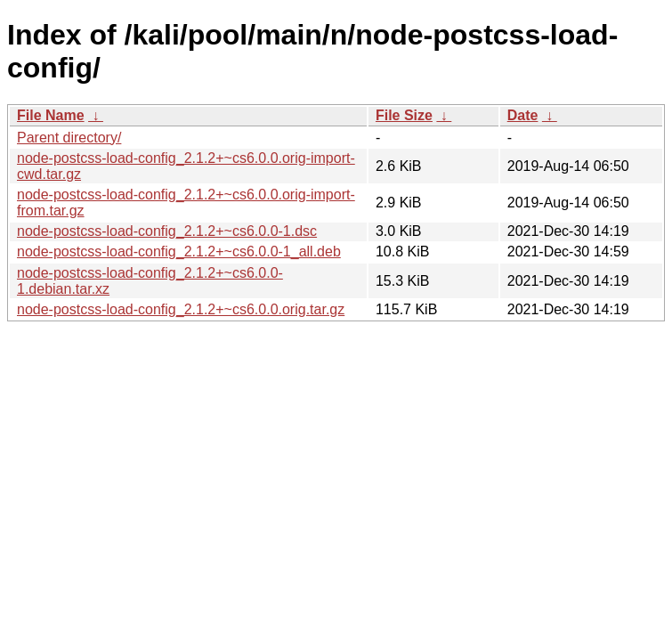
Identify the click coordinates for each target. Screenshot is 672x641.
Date (523, 115)
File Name (51, 115)
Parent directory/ (69, 138)
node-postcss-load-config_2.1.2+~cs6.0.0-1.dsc (167, 231)
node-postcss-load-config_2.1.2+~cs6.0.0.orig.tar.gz (181, 309)
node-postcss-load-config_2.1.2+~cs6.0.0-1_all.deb (179, 252)
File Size (404, 115)
